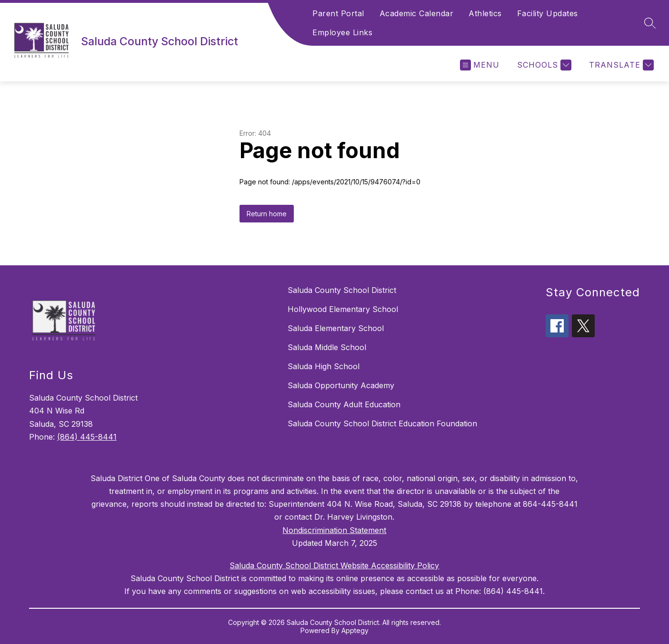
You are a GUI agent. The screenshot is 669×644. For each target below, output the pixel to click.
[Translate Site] (620, 65)
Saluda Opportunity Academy (341, 385)
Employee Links (342, 32)
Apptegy (355, 630)
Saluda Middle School (327, 347)
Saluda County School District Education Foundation (382, 423)
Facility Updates (548, 13)
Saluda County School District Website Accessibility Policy (334, 565)
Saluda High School (324, 366)
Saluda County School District (342, 290)
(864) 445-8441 (87, 437)
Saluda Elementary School (336, 328)
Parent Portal (338, 13)
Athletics (485, 13)
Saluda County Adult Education (344, 404)
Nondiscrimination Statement (334, 530)
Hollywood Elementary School (343, 309)
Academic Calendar (417, 13)
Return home (267, 214)
